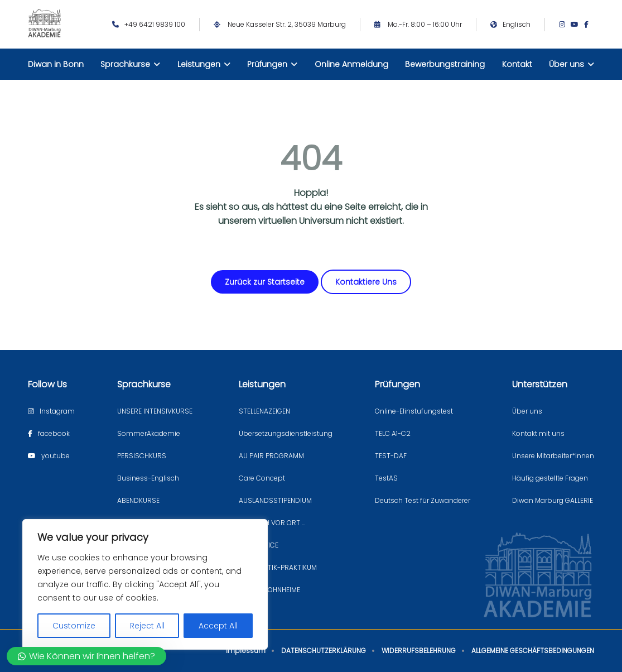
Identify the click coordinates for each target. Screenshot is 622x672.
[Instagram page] (565, 25)
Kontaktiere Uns (366, 282)
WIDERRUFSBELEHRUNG (419, 651)
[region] (145, 584)
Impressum (246, 651)
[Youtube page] (577, 25)
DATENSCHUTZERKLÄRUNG (324, 651)
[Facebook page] (589, 25)
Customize (74, 626)
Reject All (147, 626)
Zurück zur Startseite (265, 282)
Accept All (218, 626)
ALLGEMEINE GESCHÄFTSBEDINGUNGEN (533, 651)
